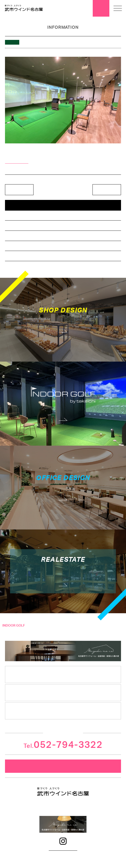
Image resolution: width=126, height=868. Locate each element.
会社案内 (63, 674)
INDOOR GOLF (14, 626)
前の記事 (19, 190)
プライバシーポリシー (63, 849)
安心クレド (63, 692)
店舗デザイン (16, 215)
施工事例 (7, 638)
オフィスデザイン (19, 225)
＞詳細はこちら (17, 162)
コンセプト (8, 632)
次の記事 (107, 190)
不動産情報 (15, 246)
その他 (12, 256)
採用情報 (63, 711)
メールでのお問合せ (63, 766)
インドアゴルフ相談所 (22, 236)
